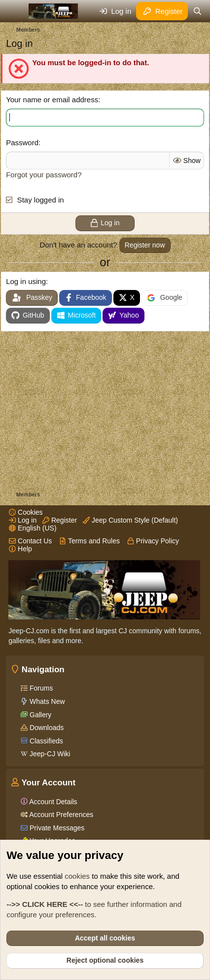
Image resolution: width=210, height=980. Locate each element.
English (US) (33, 528)
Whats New (46, 701)
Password (22, 143)
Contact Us (30, 541)
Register (60, 520)
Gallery (39, 715)
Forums (40, 688)
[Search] (197, 11)
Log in (23, 520)
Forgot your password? (44, 175)
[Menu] (15, 11)
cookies (77, 876)
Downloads (46, 728)
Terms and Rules (89, 541)
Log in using (26, 281)
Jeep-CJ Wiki (49, 754)
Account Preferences (60, 815)
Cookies (26, 512)
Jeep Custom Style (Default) (130, 520)
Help (20, 549)
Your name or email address (52, 100)
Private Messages (56, 828)
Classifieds (45, 741)
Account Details (52, 802)
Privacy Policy (153, 541)
